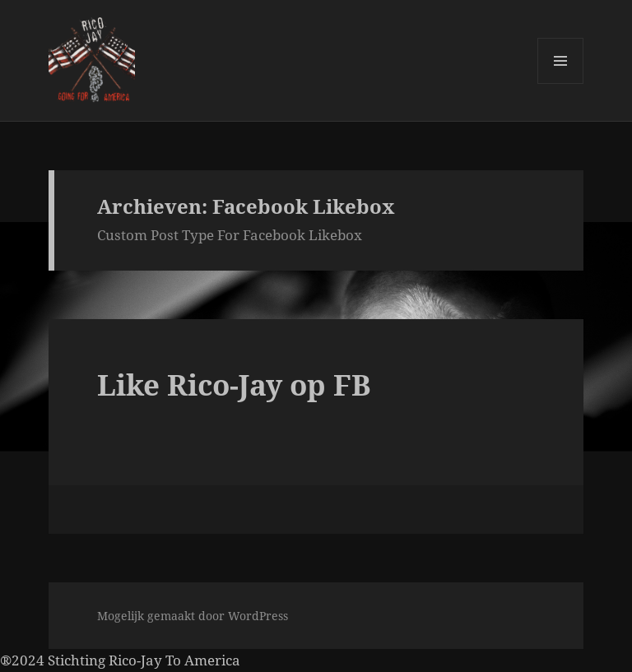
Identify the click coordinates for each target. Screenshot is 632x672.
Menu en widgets (561, 83)
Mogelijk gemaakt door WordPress (193, 616)
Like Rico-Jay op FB (234, 385)
